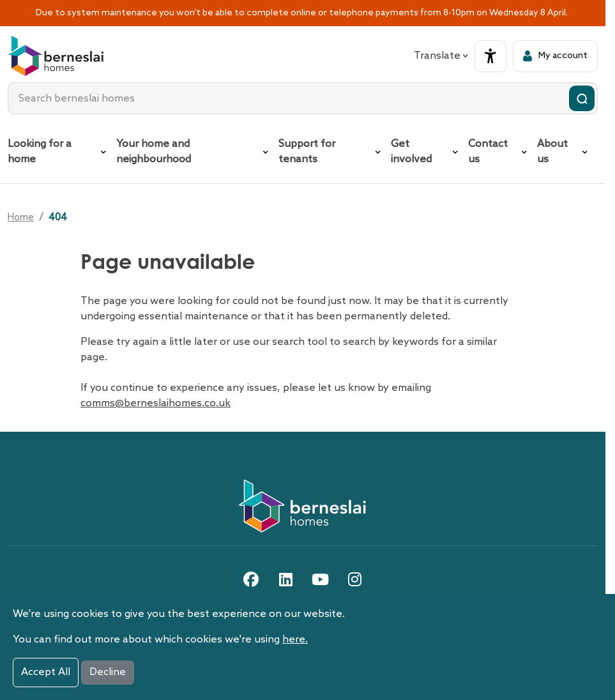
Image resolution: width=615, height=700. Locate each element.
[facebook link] (251, 579)
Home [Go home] (21, 218)
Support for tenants (307, 152)
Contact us (488, 152)
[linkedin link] (285, 579)
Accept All (46, 672)
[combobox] (303, 98)
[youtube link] (320, 579)
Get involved (411, 152)
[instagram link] (354, 579)
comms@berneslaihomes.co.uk (156, 403)
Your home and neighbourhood (154, 152)
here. (295, 640)
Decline (108, 672)
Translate (441, 56)
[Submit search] (582, 98)
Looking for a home (40, 152)
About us (552, 152)
